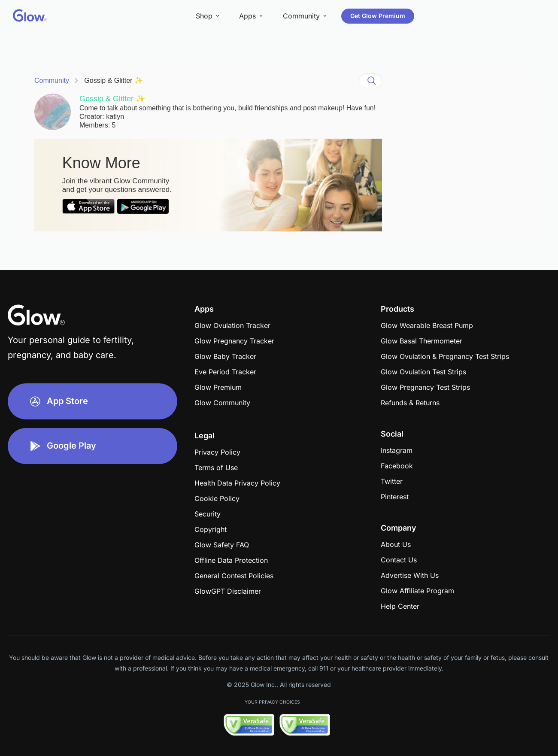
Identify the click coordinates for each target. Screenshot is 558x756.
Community (52, 80)
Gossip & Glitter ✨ (113, 80)
